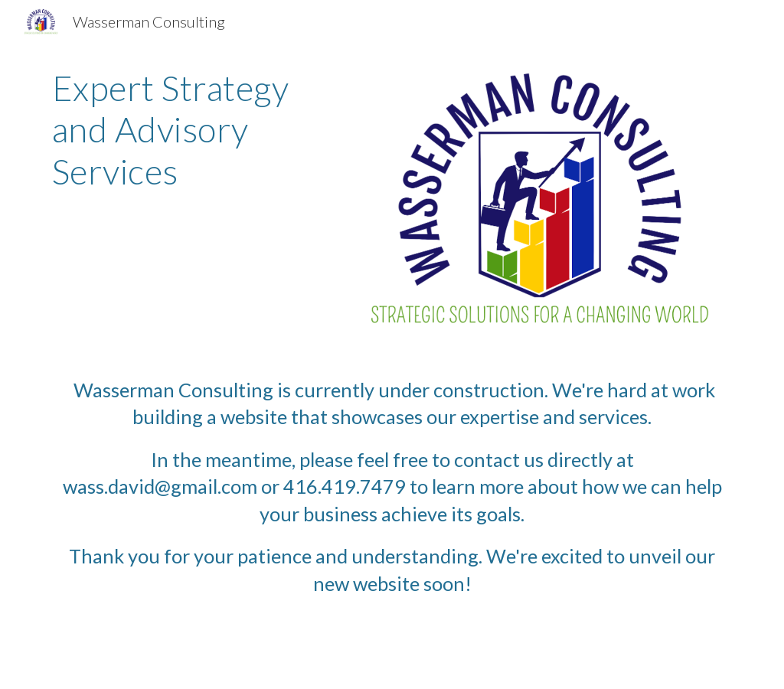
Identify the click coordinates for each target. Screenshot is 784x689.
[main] (185, 130)
